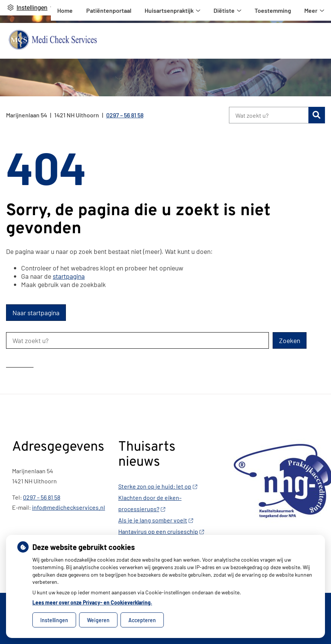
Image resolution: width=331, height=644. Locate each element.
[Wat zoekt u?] (269, 115)
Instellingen (54, 620)
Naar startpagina (36, 313)
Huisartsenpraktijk (254, 41)
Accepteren (142, 620)
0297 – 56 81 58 (42, 497)
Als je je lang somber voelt (156, 520)
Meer (305, 41)
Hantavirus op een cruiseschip (161, 531)
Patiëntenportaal (194, 41)
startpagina (69, 276)
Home (150, 41)
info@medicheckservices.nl (69, 507)
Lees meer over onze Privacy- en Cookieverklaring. (92, 602)
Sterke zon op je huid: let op (158, 486)
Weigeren (98, 620)
